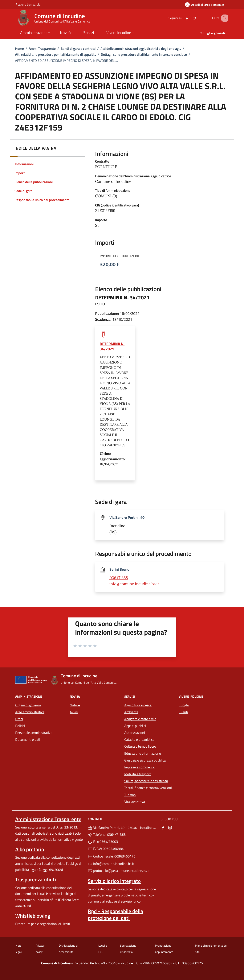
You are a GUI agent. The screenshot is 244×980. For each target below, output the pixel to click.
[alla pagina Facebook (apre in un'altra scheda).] (182, 18)
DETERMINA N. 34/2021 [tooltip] (112, 346)
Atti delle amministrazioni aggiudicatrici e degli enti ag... (141, 49)
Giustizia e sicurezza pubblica (145, 760)
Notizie (75, 705)
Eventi (183, 712)
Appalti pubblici (135, 726)
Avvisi (74, 712)
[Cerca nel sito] (224, 18)
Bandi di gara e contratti (78, 49)
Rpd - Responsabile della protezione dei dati (116, 915)
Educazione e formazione (143, 753)
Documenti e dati (28, 739)
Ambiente (131, 712)
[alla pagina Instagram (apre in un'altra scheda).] (190, 18)
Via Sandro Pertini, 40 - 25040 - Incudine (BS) (122, 827)
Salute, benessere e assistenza (146, 781)
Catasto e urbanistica (139, 739)
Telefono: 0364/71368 (107, 835)
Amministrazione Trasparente (48, 819)
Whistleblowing (33, 916)
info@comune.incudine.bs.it (134, 584)
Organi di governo (28, 705)
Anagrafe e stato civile (140, 719)
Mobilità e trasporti (138, 774)
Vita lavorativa (135, 802)
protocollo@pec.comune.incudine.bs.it (118, 871)
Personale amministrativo (34, 733)
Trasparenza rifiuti (36, 879)
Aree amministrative (30, 712)
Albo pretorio (30, 849)
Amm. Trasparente (42, 49)
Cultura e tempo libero (140, 746)
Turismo (130, 795)
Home (19, 49)
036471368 (119, 578)
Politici (20, 726)
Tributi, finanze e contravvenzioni (148, 788)
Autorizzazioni (135, 733)
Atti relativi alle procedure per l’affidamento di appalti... (55, 54)
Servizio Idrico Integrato (114, 881)
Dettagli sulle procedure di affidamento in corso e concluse (144, 54)
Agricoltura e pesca (138, 705)
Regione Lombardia (28, 4)
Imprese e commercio (140, 767)
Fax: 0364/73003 (103, 842)
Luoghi (184, 705)
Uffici (19, 719)
